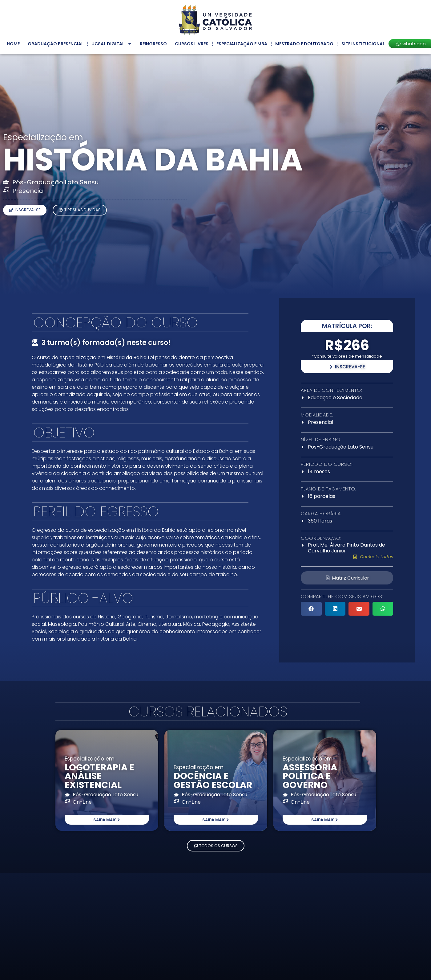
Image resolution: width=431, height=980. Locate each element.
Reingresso (153, 44)
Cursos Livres (192, 44)
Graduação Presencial (56, 44)
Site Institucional (363, 44)
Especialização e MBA (242, 44)
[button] (311, 609)
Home (13, 44)
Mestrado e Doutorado (304, 44)
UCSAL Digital (112, 44)
